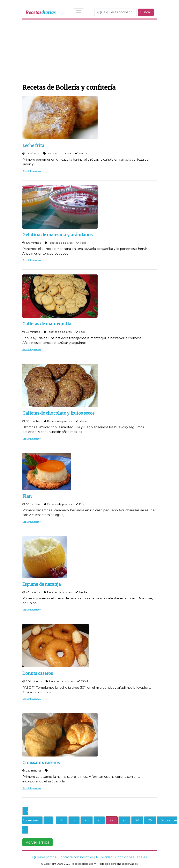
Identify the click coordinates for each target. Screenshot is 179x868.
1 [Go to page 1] (48, 820)
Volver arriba (37, 842)
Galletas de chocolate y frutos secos (58, 413)
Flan (27, 496)
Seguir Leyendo (31, 171)
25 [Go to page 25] (150, 820)
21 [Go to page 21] (99, 820)
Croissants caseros (41, 763)
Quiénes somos (44, 857)
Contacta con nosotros (76, 857)
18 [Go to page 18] (62, 820)
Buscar (146, 12)
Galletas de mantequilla (47, 324)
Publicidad (104, 857)
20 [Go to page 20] (87, 820)
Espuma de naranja (42, 584)
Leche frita (33, 146)
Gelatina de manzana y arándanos (57, 235)
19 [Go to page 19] (74, 820)
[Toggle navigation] (78, 12)
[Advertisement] (90, 51)
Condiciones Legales (131, 857)
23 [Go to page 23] (124, 820)
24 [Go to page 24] (137, 820)
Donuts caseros (38, 673)
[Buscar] (116, 12)
